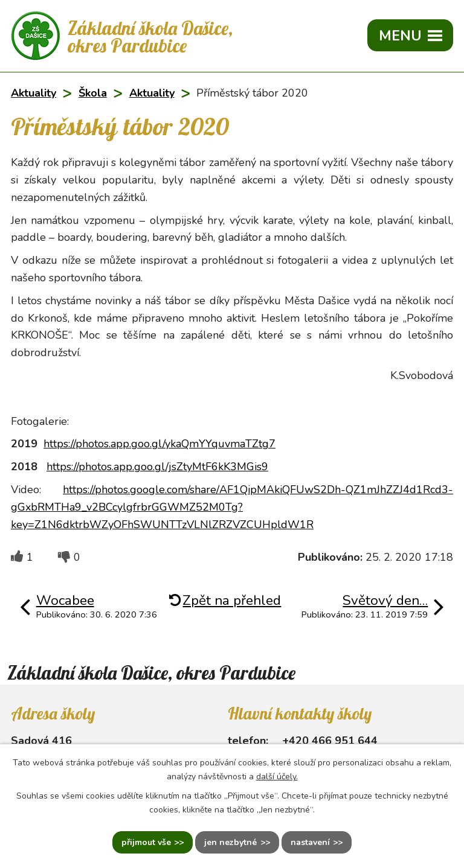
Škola (93, 93)
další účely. (277, 777)
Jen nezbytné (230, 842)
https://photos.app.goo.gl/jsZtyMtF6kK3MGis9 (157, 467)
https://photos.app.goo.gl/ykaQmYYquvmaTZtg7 (159, 444)
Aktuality (34, 93)
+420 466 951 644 (330, 741)
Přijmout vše (146, 842)
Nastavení (310, 842)
